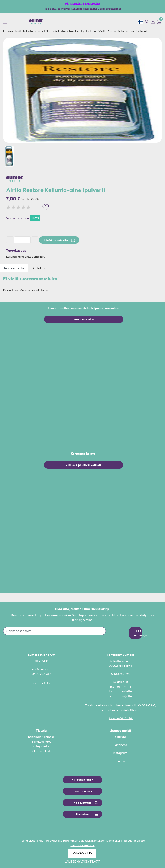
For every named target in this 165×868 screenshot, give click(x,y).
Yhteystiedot (41, 746)
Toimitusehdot (41, 742)
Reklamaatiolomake (41, 737)
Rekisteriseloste (41, 751)
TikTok (121, 761)
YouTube (121, 737)
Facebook (121, 745)
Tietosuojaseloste (82, 845)
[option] (82, 90)
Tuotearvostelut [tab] (14, 268)
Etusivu (8, 31)
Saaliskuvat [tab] (40, 268)
